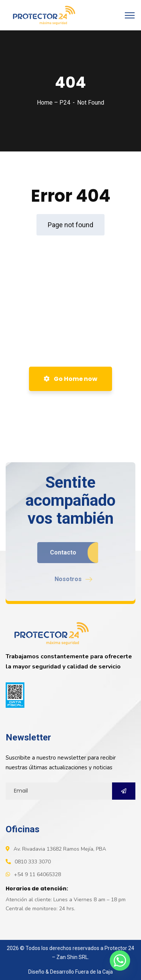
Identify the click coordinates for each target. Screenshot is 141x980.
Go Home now (70, 379)
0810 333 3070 (33, 862)
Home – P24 (54, 103)
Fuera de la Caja (94, 972)
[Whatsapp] (120, 961)
